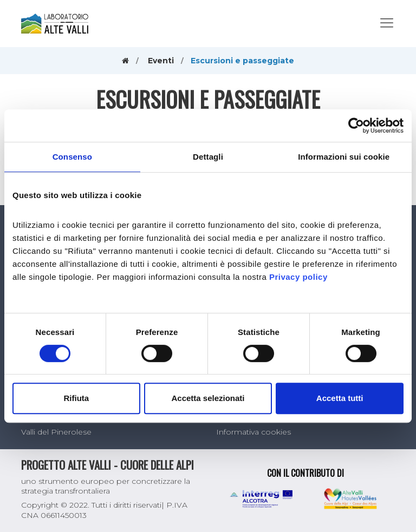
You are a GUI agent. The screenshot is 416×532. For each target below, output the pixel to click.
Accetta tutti (340, 398)
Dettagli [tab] (208, 157)
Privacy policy (298, 277)
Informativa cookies (253, 432)
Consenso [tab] (72, 157)
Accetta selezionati (208, 398)
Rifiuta (76, 398)
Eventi (161, 61)
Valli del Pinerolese (56, 432)
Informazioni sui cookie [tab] (344, 157)
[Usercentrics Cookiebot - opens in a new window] (356, 126)
